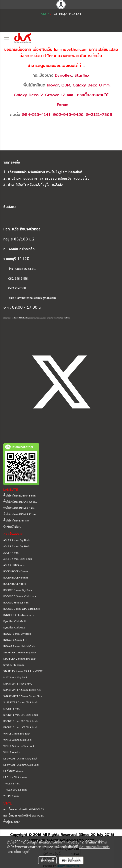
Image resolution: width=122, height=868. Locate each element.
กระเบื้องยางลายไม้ (93, 95)
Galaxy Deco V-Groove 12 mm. (44, 95)
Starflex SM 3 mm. (14, 665)
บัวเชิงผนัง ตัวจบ (12, 527)
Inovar (53, 85)
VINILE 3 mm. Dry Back (17, 733)
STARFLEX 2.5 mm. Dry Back (20, 659)
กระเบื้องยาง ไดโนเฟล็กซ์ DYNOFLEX (24, 809)
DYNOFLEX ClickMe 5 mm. (19, 615)
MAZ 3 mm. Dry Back (15, 677)
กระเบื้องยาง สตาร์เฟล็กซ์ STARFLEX (23, 815)
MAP (45, 14)
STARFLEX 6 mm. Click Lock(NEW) (23, 671)
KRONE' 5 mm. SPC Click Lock (21, 721)
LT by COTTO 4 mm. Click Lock (21, 765)
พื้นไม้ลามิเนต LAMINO (16, 520)
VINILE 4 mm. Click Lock (18, 740)
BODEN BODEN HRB (15, 584)
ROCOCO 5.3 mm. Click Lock (20, 596)
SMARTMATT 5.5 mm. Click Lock (22, 690)
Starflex (82, 75)
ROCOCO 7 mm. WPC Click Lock (22, 609)
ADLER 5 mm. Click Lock (18, 559)
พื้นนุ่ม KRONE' (12, 822)
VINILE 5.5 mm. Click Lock (19, 746)
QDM (66, 85)
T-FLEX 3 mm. (12, 783)
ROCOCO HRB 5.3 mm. (16, 602)
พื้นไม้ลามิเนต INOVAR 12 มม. (20, 514)
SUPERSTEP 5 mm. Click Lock (21, 702)
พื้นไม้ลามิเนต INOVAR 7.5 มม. (20, 502)
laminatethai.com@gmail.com (36, 298)
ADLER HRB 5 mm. (14, 565)
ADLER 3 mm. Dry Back (17, 546)
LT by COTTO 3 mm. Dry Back (20, 758)
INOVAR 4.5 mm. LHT (16, 640)
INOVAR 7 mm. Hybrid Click (19, 646)
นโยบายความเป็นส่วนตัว (94, 847)
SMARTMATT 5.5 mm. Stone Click (23, 696)
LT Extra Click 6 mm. (15, 777)
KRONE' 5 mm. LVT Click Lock (21, 727)
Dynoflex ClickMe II (15, 621)
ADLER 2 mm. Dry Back (17, 540)
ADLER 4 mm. (11, 552)
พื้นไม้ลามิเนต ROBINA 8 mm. (20, 495)
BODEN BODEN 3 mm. (16, 571)
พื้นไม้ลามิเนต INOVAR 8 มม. (19, 508)
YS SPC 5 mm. (11, 796)
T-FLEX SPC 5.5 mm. (15, 790)
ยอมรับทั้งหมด (71, 860)
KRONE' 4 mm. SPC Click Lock (21, 715)
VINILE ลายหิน (12, 752)
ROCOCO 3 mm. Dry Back (18, 590)
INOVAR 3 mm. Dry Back (17, 634)
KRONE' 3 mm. (12, 708)
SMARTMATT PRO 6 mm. (18, 683)
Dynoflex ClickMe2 (14, 627)
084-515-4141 (36, 114)
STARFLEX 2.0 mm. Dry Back (20, 652)
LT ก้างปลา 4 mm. (13, 771)
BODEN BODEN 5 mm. (16, 577)
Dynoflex (63, 75)
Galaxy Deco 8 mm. (92, 85)
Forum (63, 105)
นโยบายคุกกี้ (22, 852)
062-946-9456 (68, 114)
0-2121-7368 (99, 114)
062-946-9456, (16, 279)
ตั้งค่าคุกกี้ (47, 860)
